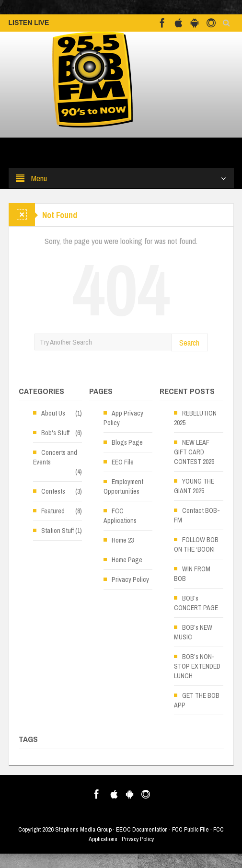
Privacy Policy (130, 579)
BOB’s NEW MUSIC (193, 632)
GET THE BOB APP (197, 700)
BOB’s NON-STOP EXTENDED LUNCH (197, 666)
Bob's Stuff (55, 433)
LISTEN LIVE (29, 23)
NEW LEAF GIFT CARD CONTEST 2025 (194, 452)
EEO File (123, 462)
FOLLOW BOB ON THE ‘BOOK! (196, 544)
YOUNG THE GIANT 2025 (194, 486)
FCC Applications (120, 516)
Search (189, 342)
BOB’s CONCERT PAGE (196, 603)
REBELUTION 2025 (195, 418)
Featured (53, 511)
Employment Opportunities (123, 486)
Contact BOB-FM (197, 515)
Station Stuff (58, 531)
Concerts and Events (55, 457)
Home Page (127, 560)
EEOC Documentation (142, 829)
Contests (53, 491)
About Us (53, 413)
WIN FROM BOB (192, 574)
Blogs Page (127, 442)
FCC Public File (190, 829)
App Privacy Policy (123, 418)
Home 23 (123, 540)
